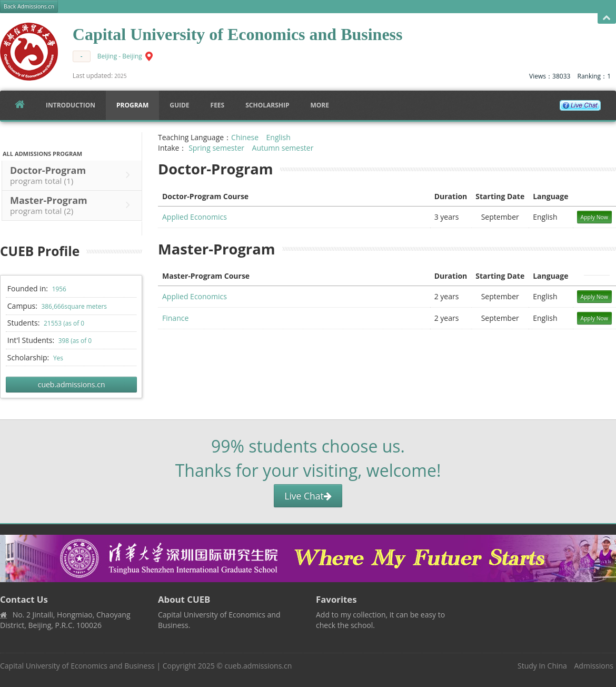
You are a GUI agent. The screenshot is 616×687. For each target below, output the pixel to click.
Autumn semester (283, 148)
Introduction (71, 105)
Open (607, 18)
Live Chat (308, 496)
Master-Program (73, 205)
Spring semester (216, 148)
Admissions (594, 666)
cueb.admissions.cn (72, 384)
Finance (175, 318)
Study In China (542, 666)
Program (132, 105)
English (279, 137)
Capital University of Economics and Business (77, 666)
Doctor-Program (73, 175)
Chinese (245, 137)
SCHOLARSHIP (267, 105)
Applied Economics (195, 217)
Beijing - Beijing (120, 56)
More (320, 105)
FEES (218, 105)
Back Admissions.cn (29, 6)
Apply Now (595, 217)
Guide (179, 105)
